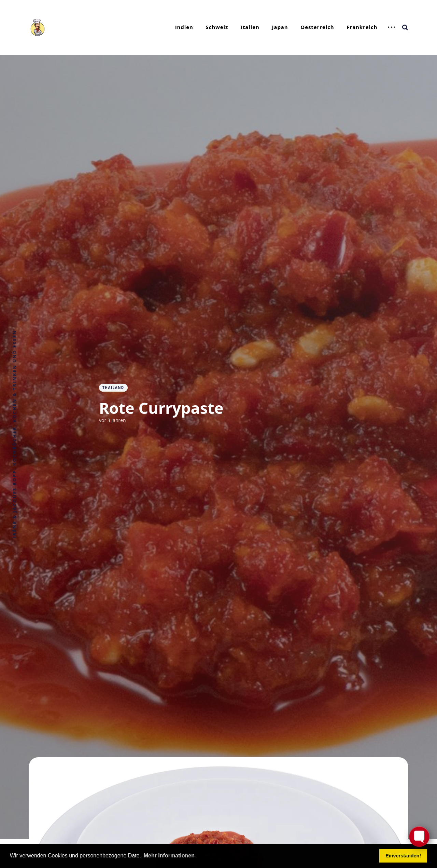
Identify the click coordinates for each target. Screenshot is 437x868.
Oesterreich (317, 27)
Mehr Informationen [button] (169, 856)
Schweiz (217, 27)
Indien (184, 27)
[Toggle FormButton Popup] (419, 837)
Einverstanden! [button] (403, 856)
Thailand (113, 388)
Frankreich (362, 27)
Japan (280, 27)
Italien (250, 27)
